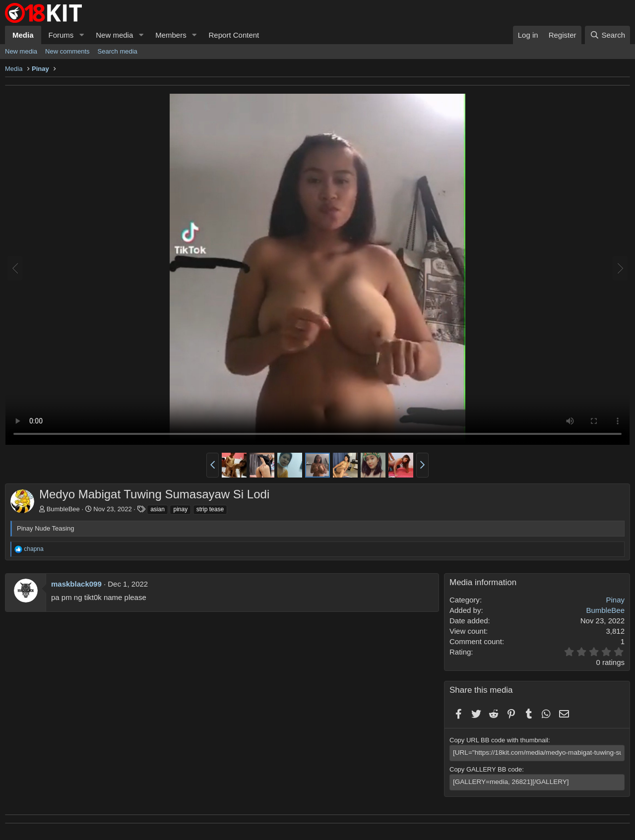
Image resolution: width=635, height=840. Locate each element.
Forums (61, 35)
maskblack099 (76, 584)
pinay (180, 509)
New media (114, 35)
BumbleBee (63, 509)
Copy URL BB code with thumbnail (499, 740)
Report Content (234, 35)
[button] (81, 35)
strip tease (210, 509)
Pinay (615, 600)
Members (171, 35)
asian (158, 509)
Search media (118, 51)
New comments (67, 51)
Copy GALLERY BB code (486, 769)
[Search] (607, 35)
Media (23, 35)
